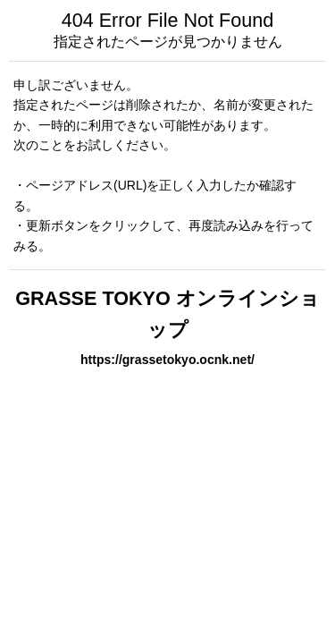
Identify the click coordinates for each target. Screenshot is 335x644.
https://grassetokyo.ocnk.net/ (167, 360)
